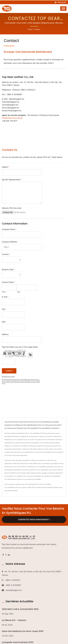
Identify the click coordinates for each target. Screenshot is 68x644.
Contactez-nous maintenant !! (34, 519)
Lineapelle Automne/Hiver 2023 (18, 642)
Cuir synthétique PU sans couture (15, 487)
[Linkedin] (9, 555)
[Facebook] (3, 555)
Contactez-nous (57, 487)
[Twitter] (6, 555)
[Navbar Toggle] (63, 9)
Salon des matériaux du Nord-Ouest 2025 (23, 631)
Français (62, 2)
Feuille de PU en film (34, 487)
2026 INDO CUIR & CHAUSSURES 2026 (20, 609)
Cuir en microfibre (45, 484)
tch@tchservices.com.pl (12, 118)
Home (30, 29)
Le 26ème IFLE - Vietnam (14, 620)
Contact (37, 29)
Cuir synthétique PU (32, 484)
